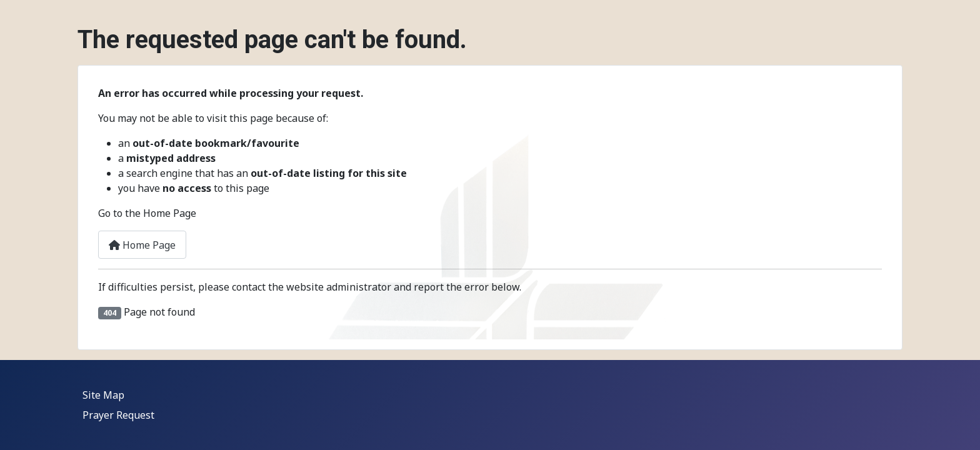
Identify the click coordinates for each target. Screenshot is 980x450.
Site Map (103, 395)
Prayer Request (118, 415)
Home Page (142, 245)
